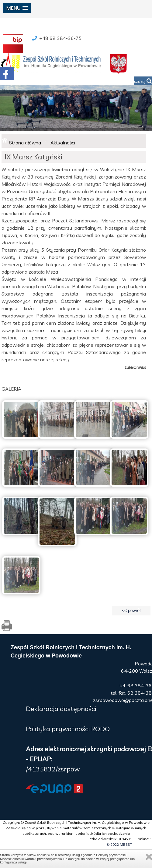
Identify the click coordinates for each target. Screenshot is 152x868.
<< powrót (131, 611)
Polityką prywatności (111, 855)
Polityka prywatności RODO (68, 729)
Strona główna (25, 143)
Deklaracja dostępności (61, 709)
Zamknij (149, 857)
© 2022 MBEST (119, 844)
